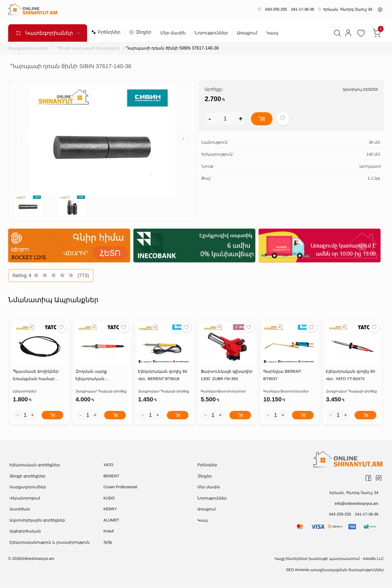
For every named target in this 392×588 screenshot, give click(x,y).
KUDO (109, 498)
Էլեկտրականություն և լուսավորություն (50, 542)
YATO (108, 465)
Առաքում (247, 33)
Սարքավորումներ (28, 48)
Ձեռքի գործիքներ (27, 476)
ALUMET (111, 520)
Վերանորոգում (25, 498)
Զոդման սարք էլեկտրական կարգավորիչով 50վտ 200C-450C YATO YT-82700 (101, 376)
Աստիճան (20, 509)
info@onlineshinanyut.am (357, 504)
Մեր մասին (173, 33)
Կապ (272, 33)
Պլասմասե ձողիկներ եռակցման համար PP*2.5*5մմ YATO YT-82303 (39, 376)
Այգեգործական (25, 531)
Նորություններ (211, 33)
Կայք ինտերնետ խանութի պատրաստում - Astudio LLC (329, 559)
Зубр (108, 542)
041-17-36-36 (302, 9)
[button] (183, 139)
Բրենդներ (106, 32)
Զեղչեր (140, 32)
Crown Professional (120, 487)
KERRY (110, 509)
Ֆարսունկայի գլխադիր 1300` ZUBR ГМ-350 (226, 375)
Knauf (108, 531)
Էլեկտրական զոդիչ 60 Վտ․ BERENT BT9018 (162, 375)
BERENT (111, 476)
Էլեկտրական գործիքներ (35, 465)
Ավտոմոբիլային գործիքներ (37, 520)
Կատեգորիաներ (48, 33)
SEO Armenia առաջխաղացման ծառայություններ (335, 570)
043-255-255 (275, 9)
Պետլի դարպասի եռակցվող (89, 48)
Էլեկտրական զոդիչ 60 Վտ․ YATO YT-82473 (350, 375)
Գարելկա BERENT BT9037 (290, 372)
